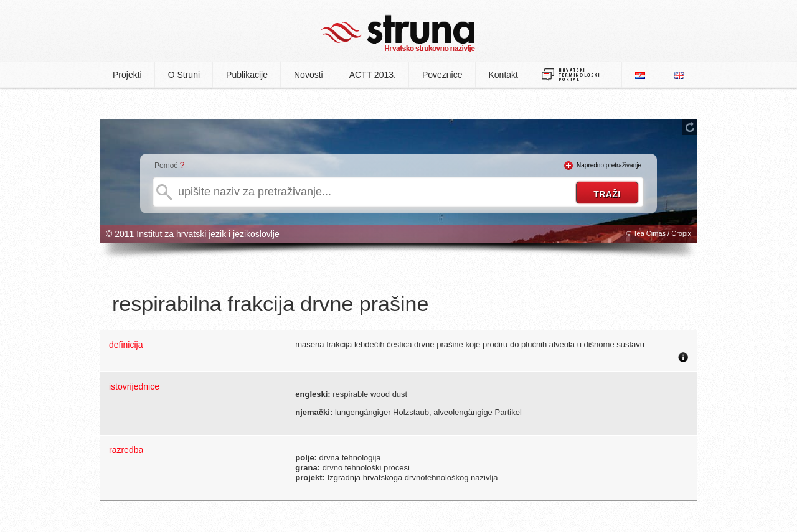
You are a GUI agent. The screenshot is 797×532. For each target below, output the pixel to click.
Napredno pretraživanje (609, 165)
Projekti (127, 75)
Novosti (309, 75)
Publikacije (247, 75)
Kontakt (503, 75)
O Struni (184, 75)
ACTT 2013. (373, 75)
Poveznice (442, 75)
